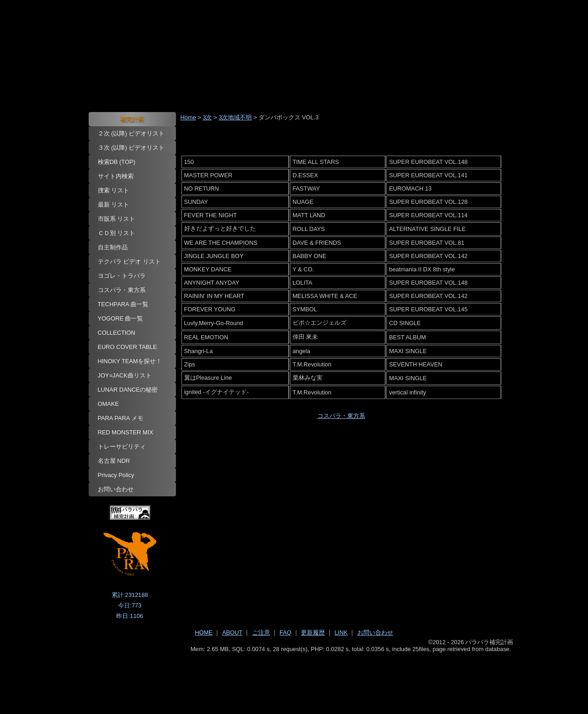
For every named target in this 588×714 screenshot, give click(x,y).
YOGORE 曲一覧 (121, 318)
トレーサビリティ (122, 447)
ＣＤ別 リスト (117, 233)
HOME (204, 632)
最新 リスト (114, 205)
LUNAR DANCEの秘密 (128, 390)
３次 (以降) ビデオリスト (131, 148)
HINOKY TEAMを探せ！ (130, 361)
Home (188, 117)
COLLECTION (117, 333)
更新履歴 (313, 632)
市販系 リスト (117, 219)
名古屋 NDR (114, 461)
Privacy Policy (116, 475)
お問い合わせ (116, 489)
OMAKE (108, 404)
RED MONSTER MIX (126, 432)
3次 (207, 117)
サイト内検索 (116, 176)
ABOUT (232, 632)
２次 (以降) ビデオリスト (131, 133)
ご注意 (261, 632)
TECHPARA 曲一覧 (123, 304)
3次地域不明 (235, 117)
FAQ (286, 632)
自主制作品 (113, 247)
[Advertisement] (294, 678)
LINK (341, 632)
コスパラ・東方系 (122, 290)
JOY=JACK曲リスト (125, 375)
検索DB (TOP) (117, 162)
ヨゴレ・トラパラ (122, 276)
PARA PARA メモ (121, 418)
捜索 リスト (114, 190)
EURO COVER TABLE (127, 347)
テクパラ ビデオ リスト (129, 261)
